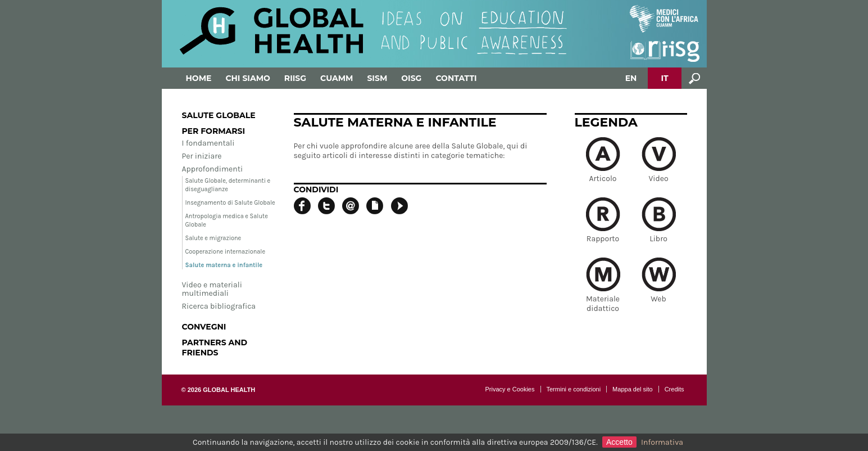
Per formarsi (214, 131)
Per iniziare (202, 156)
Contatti (456, 78)
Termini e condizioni (574, 389)
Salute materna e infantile (224, 265)
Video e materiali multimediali (212, 289)
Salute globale (219, 115)
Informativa (662, 442)
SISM (377, 78)
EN (631, 78)
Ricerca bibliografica (219, 306)
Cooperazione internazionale (226, 252)
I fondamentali (208, 143)
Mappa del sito (633, 389)
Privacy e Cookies (510, 389)
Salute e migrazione (213, 238)
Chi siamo (247, 78)
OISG (411, 78)
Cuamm (337, 78)
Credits (674, 389)
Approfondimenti (213, 169)
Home (199, 78)
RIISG (295, 78)
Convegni (204, 327)
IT (664, 78)
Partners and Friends (215, 348)
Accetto (619, 442)
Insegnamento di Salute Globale (230, 203)
